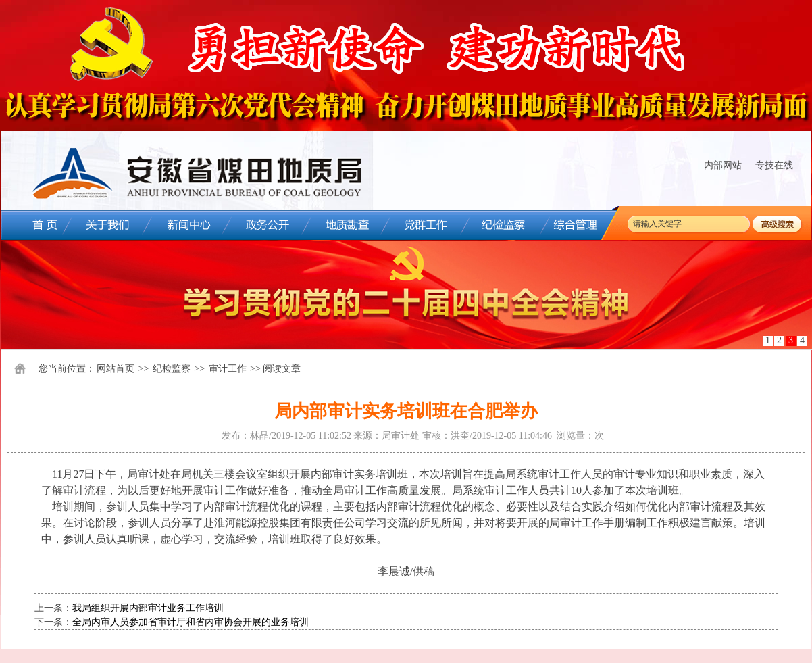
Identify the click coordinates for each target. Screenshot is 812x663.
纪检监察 (172, 369)
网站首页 (116, 369)
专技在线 (774, 165)
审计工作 (228, 369)
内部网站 (723, 165)
